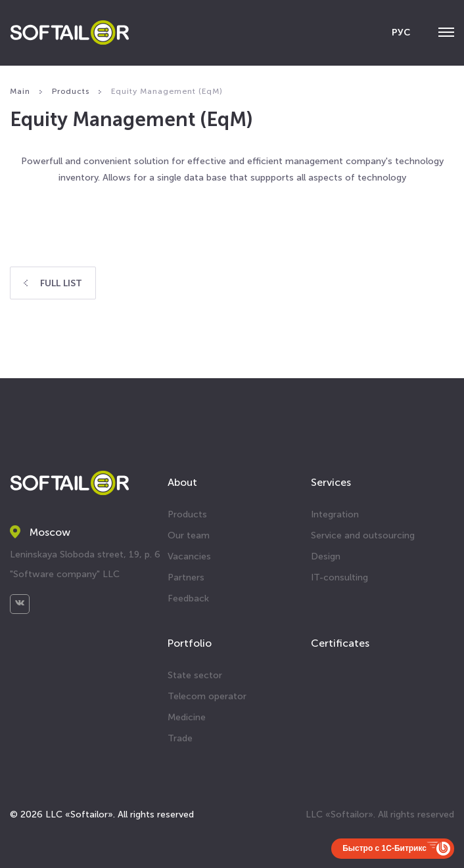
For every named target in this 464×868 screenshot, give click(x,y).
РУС (401, 33)
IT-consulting (339, 577)
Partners (186, 577)
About (182, 482)
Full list (53, 283)
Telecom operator (207, 696)
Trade (180, 738)
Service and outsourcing (363, 535)
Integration (335, 514)
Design (326, 556)
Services (331, 482)
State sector (195, 675)
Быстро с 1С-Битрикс (384, 848)
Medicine (187, 717)
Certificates (340, 643)
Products (187, 514)
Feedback (188, 598)
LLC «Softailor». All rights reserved (380, 814)
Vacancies (189, 556)
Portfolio (190, 643)
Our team (189, 535)
